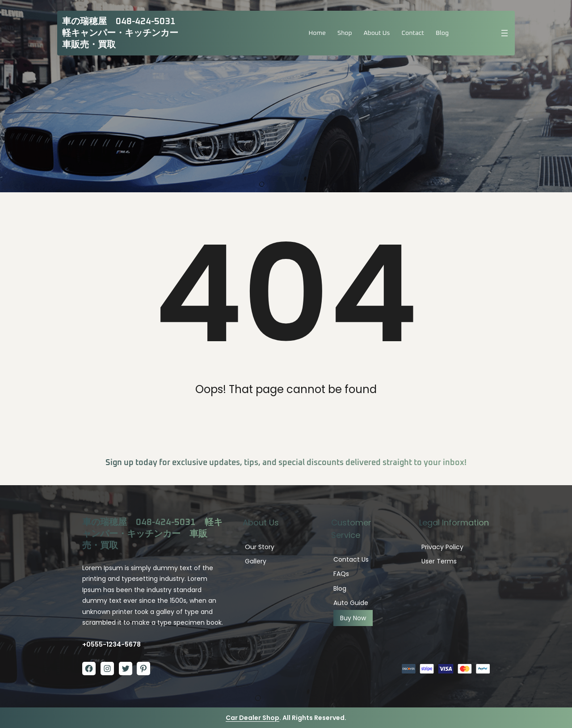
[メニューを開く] (505, 33)
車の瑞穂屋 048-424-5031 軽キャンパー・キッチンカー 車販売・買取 (125, 33)
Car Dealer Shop (252, 718)
